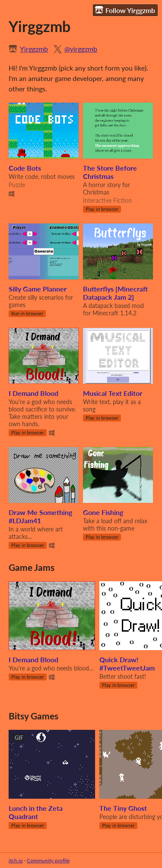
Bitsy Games (33, 716)
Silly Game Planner (38, 289)
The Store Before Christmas (110, 172)
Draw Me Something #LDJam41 (40, 516)
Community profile (48, 860)
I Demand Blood (33, 393)
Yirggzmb (34, 49)
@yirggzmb (81, 49)
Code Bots (25, 168)
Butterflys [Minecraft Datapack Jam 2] (115, 293)
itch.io (16, 860)
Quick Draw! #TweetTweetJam (127, 664)
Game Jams (32, 567)
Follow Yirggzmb (125, 10)
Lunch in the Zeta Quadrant (36, 812)
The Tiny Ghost (123, 808)
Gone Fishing (103, 512)
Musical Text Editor (113, 393)
